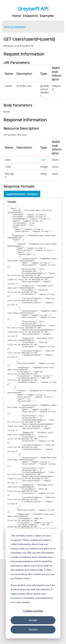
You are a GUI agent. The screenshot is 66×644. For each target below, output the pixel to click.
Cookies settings (33, 611)
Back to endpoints (15, 27)
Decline (33, 629)
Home (17, 16)
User (43, 160)
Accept (33, 620)
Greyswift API (33, 9)
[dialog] (33, 584)
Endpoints (30, 16)
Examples (47, 16)
